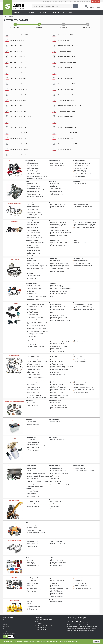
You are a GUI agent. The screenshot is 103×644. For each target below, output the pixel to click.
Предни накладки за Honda (33, 169)
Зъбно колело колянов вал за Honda (59, 368)
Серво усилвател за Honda (80, 172)
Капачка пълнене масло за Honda (82, 391)
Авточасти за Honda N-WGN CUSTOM (22, 117)
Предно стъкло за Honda (32, 584)
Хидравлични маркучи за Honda (81, 205)
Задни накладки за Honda (32, 171)
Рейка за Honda (30, 205)
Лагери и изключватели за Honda (34, 228)
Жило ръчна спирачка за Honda (81, 166)
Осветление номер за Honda (33, 566)
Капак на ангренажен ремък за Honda (35, 269)
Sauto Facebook (69, 621)
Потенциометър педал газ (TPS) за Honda (60, 342)
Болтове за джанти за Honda (81, 184)
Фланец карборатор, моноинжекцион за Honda (61, 289)
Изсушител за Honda (31, 470)
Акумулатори (33, 13)
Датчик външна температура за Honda (35, 316)
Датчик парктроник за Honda (33, 337)
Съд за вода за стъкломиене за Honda (83, 589)
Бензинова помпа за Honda (33, 451)
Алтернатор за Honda (55, 403)
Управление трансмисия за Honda (58, 225)
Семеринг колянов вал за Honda (58, 374)
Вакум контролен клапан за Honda (34, 396)
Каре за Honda (30, 256)
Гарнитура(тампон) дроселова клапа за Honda (61, 383)
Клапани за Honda (31, 379)
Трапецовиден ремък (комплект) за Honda (84, 266)
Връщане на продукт (8, 629)
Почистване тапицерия (32, 610)
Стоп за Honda (30, 561)
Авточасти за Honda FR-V (18, 79)
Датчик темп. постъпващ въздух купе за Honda (37, 327)
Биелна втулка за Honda (56, 360)
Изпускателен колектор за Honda (34, 371)
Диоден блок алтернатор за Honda (58, 406)
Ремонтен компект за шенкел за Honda (35, 197)
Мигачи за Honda (30, 562)
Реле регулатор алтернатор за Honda (59, 404)
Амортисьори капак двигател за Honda (59, 589)
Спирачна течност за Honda (57, 502)
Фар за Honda (30, 559)
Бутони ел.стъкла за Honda (56, 322)
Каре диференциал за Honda (33, 254)
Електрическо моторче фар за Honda (59, 344)
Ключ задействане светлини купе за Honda (60, 321)
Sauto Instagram (89, 621)
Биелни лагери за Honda (56, 358)
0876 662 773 (69, 1)
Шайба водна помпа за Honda (57, 272)
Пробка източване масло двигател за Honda (84, 389)
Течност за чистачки (55, 506)
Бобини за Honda (30, 292)
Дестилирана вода (55, 505)
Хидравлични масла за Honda (33, 506)
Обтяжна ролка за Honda (32, 262)
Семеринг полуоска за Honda (33, 251)
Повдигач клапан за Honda (33, 368)
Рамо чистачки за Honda (80, 580)
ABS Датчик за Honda (79, 163)
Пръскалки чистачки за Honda (81, 584)
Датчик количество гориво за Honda (35, 334)
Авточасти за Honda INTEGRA (19, 90)
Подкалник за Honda (55, 579)
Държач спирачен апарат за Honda (34, 179)
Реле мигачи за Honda (55, 308)
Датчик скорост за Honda (32, 313)
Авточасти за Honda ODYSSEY (20, 122)
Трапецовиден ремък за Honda (81, 261)
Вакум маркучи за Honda (80, 177)
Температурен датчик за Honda (34, 308)
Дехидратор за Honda (31, 485)
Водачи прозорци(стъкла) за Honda (58, 590)
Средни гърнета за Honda (32, 543)
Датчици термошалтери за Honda (58, 472)
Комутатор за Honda (31, 295)
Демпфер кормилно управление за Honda (36, 213)
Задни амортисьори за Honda (33, 187)
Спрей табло (29, 603)
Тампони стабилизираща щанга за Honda (60, 190)
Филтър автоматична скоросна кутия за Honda (85, 228)
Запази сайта (48, 1)
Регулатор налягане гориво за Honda (59, 292)
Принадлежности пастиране (57, 602)
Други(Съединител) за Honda (33, 233)
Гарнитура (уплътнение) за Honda (58, 223)
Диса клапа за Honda (31, 394)
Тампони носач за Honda (56, 189)
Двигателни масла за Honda (33, 502)
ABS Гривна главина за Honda (81, 175)
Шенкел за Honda (31, 198)
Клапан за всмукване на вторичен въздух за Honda (84, 310)
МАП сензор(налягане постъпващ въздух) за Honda (37, 323)
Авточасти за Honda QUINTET (19, 133)
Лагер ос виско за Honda (56, 475)
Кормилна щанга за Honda (33, 208)
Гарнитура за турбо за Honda (33, 391)
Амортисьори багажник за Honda (58, 580)
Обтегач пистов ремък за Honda (58, 267)
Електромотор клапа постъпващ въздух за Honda (38, 477)
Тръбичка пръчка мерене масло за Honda (84, 388)
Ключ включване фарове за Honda (58, 319)
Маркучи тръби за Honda (32, 389)
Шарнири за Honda (55, 185)
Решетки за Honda (54, 585)
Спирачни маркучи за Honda (81, 169)
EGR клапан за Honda (55, 290)
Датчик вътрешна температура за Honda (36, 325)
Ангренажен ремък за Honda (33, 261)
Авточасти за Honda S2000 (18, 139)
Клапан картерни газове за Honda (82, 393)
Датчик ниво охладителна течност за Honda (36, 329)
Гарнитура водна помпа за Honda (58, 439)
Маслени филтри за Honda (33, 529)
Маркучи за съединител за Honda (34, 238)
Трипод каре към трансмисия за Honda (35, 243)
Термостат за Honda (55, 478)
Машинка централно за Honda (57, 345)
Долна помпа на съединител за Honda (59, 243)
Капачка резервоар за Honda (57, 592)
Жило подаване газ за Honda (33, 388)
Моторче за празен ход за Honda (58, 352)
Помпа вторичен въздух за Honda (58, 205)
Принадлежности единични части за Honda (60, 167)
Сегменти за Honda (55, 373)
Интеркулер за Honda (31, 493)
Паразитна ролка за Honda (33, 264)
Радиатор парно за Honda (32, 492)
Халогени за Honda (31, 564)
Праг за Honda (30, 585)
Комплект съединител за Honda (34, 223)
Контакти (96, 1)
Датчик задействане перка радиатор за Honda (37, 335)
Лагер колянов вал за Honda (57, 363)
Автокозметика (67, 13)
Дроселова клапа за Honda (33, 383)
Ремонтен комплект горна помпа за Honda (60, 246)
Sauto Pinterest (85, 621)
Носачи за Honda (54, 187)
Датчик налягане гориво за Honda (34, 330)
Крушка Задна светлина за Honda (58, 562)
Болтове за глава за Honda (33, 373)
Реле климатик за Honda (32, 345)
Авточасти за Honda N (17, 106)
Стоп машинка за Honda (56, 305)
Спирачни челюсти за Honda (57, 163)
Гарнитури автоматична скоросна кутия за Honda (85, 223)
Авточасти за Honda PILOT (18, 128)
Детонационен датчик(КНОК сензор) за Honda (37, 319)
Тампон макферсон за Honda (33, 189)
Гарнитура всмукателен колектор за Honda (60, 389)
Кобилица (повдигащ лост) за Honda (35, 358)
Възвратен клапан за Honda (33, 483)
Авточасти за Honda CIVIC (18, 57)
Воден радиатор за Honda (32, 490)
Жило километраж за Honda (57, 597)
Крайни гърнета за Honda (32, 545)
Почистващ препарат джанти (33, 607)
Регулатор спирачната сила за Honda (83, 174)
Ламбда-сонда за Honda (32, 311)
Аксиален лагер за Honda (32, 234)
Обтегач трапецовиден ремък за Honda (83, 264)
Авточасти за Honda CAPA (18, 51)
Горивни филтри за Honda (32, 526)
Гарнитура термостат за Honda (57, 397)
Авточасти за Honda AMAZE (19, 40)
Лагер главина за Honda (56, 193)
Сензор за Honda (54, 229)
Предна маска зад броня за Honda (34, 590)
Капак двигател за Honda (32, 580)
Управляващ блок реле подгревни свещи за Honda (36, 298)
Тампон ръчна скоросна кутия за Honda (59, 231)
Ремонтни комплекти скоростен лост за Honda (61, 233)
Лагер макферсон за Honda (33, 192)
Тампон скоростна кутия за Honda (82, 243)
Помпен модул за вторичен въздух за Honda (37, 397)
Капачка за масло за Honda (57, 593)
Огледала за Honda (55, 582)
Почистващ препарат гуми (33, 605)
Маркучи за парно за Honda (80, 472)
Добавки (52, 508)
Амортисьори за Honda (32, 184)
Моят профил (87, 1)
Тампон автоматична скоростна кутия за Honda (85, 225)
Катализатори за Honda (32, 547)
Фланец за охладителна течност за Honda (60, 485)
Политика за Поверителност (69, 641)
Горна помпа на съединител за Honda (59, 244)
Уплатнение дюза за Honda (56, 394)
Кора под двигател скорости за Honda (35, 587)
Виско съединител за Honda (57, 467)
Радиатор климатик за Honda (33, 495)
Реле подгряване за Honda (33, 300)
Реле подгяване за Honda (56, 314)
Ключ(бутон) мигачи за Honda (57, 316)
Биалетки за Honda (55, 184)
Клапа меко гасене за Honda (33, 386)
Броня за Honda (30, 582)
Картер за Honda (78, 357)
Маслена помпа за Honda (32, 444)
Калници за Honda (31, 579)
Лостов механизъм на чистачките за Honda (84, 587)
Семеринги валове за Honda (57, 385)
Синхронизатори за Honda (56, 226)
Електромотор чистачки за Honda (82, 582)
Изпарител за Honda (31, 469)
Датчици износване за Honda (33, 174)
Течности (56, 13)
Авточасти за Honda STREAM (19, 150)
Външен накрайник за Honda (33, 218)
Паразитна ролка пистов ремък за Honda (60, 266)
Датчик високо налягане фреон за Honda (36, 474)
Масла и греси (45, 13)
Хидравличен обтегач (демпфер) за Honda (60, 269)
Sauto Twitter (73, 621)
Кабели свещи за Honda (32, 294)
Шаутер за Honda (30, 404)
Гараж (87, 8)
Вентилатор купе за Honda (80, 469)
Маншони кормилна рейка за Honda (35, 211)
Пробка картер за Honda (80, 360)
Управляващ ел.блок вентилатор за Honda (84, 467)
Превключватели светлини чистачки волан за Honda (61, 312)
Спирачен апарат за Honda (33, 172)
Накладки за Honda (31, 167)
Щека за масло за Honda (80, 386)
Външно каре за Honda (32, 244)
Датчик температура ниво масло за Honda (36, 321)
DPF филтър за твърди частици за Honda (36, 532)
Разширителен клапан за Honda (34, 472)
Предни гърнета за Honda (32, 542)
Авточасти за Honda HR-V (18, 84)
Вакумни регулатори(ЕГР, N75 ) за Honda (83, 305)
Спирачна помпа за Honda (80, 171)
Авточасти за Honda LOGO (18, 100)
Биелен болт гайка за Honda (57, 362)
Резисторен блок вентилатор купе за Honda (84, 470)
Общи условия (7, 631)
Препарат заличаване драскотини (34, 608)
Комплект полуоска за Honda (33, 249)
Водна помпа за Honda (32, 439)
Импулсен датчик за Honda (33, 338)
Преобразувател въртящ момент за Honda (84, 226)
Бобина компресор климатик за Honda (35, 486)
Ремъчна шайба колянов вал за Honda (59, 370)
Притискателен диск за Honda (33, 226)
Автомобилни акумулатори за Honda (82, 342)
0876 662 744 (78, 1)
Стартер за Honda (31, 403)
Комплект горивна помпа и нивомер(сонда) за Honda (61, 296)
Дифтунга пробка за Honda (80, 362)
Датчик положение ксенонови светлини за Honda (38, 332)
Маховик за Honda (31, 229)
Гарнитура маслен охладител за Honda (59, 396)
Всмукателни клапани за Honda (34, 363)
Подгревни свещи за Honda (33, 287)
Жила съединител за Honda (33, 231)
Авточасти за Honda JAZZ (18, 95)
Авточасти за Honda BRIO (18, 46)
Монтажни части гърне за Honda (58, 543)
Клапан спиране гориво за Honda (82, 307)
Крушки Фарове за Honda (56, 559)
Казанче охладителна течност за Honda (59, 474)
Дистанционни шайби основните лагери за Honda (61, 366)
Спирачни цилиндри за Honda (57, 166)
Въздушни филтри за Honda (33, 524)
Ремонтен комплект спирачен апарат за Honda (37, 175)
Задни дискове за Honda (32, 166)
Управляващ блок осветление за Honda (35, 346)
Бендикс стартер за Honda (33, 406)
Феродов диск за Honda (32, 225)
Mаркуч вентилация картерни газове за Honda (85, 394)
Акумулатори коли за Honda (33, 425)
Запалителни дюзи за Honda (57, 287)
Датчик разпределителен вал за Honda (35, 318)
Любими (92, 8)
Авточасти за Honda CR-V (18, 68)
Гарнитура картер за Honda (56, 393)
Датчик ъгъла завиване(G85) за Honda (35, 305)
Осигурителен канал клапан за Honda (35, 366)
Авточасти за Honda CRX (18, 73)
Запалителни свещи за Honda (33, 286)
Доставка (5, 624)
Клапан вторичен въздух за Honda (34, 215)
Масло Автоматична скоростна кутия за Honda (37, 505)
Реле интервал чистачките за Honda (58, 317)
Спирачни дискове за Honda (33, 163)
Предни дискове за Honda (32, 164)
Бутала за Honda (54, 371)
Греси (28, 508)
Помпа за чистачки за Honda (81, 585)
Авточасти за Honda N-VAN (19, 111)
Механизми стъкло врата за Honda (58, 587)
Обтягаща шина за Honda (32, 277)
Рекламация (6, 627)
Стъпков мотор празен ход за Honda (59, 347)
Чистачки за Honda (78, 579)
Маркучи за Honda (54, 477)
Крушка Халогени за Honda (56, 561)
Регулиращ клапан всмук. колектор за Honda (84, 308)
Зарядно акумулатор (55, 421)
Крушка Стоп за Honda (55, 564)
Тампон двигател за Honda (80, 383)
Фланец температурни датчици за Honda (60, 480)
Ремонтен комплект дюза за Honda (58, 294)
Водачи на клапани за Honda (33, 374)
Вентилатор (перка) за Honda (57, 469)
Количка (98, 8)
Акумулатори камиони (32, 423)
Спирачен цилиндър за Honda (81, 167)
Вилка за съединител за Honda (34, 236)
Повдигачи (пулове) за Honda (33, 360)
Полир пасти (29, 602)
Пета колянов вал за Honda (57, 365)
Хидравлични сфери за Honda (33, 195)
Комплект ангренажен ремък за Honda (35, 267)
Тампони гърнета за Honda (56, 542)
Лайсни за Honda (54, 584)
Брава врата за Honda (55, 350)
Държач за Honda (54, 228)
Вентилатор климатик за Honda (34, 480)
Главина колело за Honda (56, 192)
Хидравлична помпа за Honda (57, 207)
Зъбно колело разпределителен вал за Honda (37, 362)
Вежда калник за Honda (32, 589)
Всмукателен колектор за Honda (34, 370)
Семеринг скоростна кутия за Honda (59, 236)
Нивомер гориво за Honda (56, 348)
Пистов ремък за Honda (56, 261)
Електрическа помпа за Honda (57, 208)
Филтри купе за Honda (32, 527)
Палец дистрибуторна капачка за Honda (36, 290)
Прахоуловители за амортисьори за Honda (36, 190)
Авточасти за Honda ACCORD (19, 35)
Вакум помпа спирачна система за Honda (36, 446)
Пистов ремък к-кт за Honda (57, 262)
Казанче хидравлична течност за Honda (83, 207)
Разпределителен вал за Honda (34, 357)
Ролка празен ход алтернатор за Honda (59, 270)
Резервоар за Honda (31, 592)
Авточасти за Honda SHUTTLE (20, 144)
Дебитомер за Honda (31, 310)
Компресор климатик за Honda (33, 467)
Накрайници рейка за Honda (33, 207)
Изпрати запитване (59, 1)
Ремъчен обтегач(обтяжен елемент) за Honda (37, 266)
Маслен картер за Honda (80, 385)
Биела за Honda (54, 357)
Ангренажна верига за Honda (33, 276)
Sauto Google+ (77, 621)
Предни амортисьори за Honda (34, 185)
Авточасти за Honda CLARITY (19, 62)
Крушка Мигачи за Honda (56, 566)
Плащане (5, 622)
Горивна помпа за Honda (56, 286)
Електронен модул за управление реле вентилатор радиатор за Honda (35, 343)
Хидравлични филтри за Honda (34, 531)
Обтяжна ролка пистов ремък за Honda (59, 264)
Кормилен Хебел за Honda (33, 210)
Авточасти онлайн (20, 13)
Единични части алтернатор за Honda (59, 407)
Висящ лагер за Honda (32, 252)
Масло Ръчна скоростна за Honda (34, 503)
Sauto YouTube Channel (81, 621)
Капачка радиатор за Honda (57, 482)
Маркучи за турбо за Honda (33, 393)
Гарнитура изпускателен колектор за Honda (60, 391)
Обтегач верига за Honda (32, 279)
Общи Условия (54, 641)
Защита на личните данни (9, 633)
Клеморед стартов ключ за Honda (58, 307)
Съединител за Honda (32, 239)
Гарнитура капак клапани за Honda (58, 388)
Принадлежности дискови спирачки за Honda (37, 177)
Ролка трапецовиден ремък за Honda (83, 262)
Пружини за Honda (31, 193)
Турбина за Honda (31, 385)
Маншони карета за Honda (33, 248)
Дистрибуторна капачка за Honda (34, 289)
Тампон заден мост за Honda (57, 195)
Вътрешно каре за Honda (32, 246)
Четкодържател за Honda (56, 409)
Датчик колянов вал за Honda (33, 315)
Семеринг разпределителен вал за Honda (36, 378)
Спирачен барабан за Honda (57, 164)
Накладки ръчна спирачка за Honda (82, 164)
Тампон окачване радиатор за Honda (59, 483)
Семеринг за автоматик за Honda (82, 229)
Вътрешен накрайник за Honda (34, 216)
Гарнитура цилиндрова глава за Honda (59, 386)
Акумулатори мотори (31, 421)
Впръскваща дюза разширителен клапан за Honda (38, 482)
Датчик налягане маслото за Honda (35, 307)
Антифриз (53, 503)
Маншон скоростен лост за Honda (58, 234)
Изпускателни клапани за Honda (34, 365)
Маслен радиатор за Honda (33, 496)
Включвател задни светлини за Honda (59, 310)
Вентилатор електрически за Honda (58, 470)
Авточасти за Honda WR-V (18, 155)
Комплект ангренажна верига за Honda (35, 280)
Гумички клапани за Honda (33, 376)
